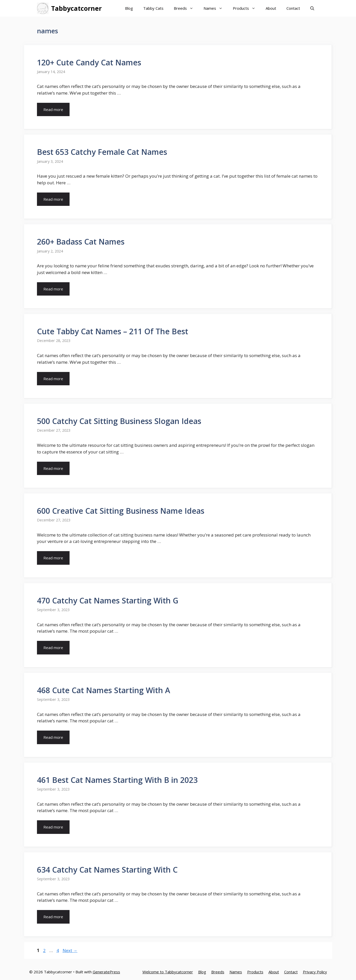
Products (247, 8)
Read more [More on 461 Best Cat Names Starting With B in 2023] (53, 827)
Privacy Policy (315, 972)
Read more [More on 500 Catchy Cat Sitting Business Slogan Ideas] (53, 468)
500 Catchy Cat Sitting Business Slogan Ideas (119, 421)
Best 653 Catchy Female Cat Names (102, 152)
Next (70, 950)
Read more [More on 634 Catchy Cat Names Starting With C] (53, 917)
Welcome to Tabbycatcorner (168, 972)
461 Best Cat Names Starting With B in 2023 (117, 780)
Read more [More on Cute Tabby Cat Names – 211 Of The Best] (53, 379)
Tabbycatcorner (76, 8)
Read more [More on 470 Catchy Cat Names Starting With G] (53, 648)
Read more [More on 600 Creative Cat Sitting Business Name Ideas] (53, 558)
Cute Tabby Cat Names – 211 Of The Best (113, 331)
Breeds (186, 8)
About (271, 8)
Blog (129, 8)
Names (216, 8)
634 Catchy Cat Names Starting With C (107, 870)
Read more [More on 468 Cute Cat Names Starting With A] (53, 737)
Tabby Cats (153, 8)
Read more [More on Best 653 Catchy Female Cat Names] (53, 199)
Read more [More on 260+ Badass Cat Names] (53, 289)
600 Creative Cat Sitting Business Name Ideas (121, 511)
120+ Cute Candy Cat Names (89, 62)
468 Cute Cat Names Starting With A (104, 690)
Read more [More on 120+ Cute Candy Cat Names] (53, 109)
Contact (293, 8)
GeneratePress (106, 972)
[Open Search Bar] (312, 8)
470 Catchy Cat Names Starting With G (108, 600)
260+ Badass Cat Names (81, 242)
